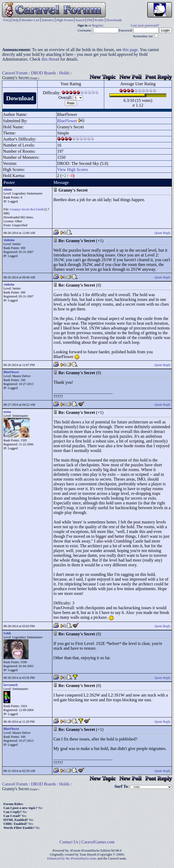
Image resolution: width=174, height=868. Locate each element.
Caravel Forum (15, 73)
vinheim (9, 240)
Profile (99, 20)
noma (7, 412)
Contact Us (69, 842)
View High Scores (72, 169)
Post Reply (159, 77)
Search (80, 20)
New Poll (130, 77)
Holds (64, 73)
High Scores (65, 20)
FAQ (6, 20)
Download (20, 98)
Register (98, 25)
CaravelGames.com (98, 842)
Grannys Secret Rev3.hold (27, 209)
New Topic (103, 77)
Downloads (114, 20)
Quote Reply (162, 233)
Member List (30, 20)
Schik (7, 633)
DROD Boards (43, 73)
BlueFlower (67, 121)
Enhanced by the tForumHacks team (72, 858)
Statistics (48, 20)
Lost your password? (145, 25)
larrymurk (11, 685)
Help (15, 20)
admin (8, 189)
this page (130, 50)
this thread (50, 59)
